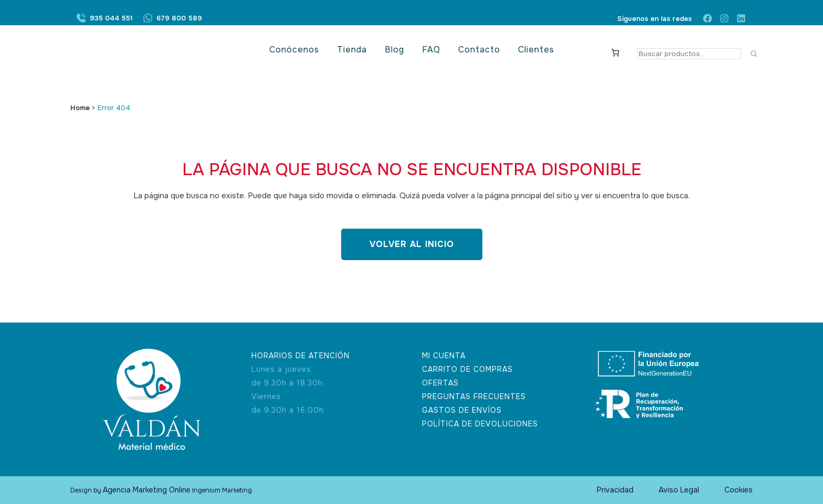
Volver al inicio (412, 244)
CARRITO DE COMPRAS (467, 369)
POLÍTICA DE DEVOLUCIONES (480, 424)
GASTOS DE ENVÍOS (462, 410)
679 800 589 (179, 19)
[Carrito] (616, 52)
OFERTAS (440, 383)
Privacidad (615, 490)
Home (80, 108)
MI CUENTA (444, 356)
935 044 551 (111, 19)
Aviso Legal (679, 490)
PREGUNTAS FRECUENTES (474, 396)
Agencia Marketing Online (147, 490)
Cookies (738, 490)
